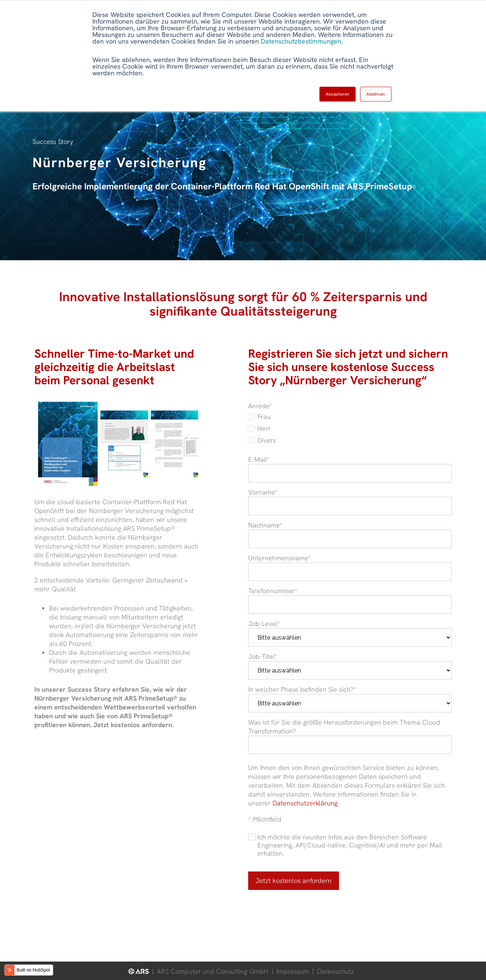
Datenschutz (336, 971)
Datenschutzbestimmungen (301, 41)
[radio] (350, 418)
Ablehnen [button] (376, 94)
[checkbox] (350, 430)
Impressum (293, 971)
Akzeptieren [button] (338, 94)
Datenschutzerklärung (305, 803)
